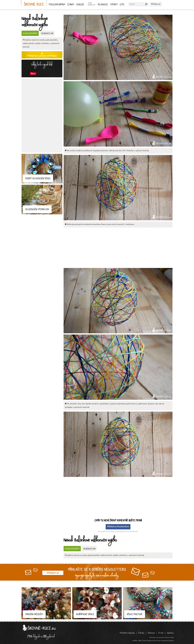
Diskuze (80, 5)
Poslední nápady (57, 5)
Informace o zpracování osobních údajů (162, 638)
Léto (122, 5)
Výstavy (114, 5)
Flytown (171, 641)
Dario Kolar (157, 641)
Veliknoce (103, 5)
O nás (161, 633)
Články (71, 5)
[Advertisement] (42, 116)
